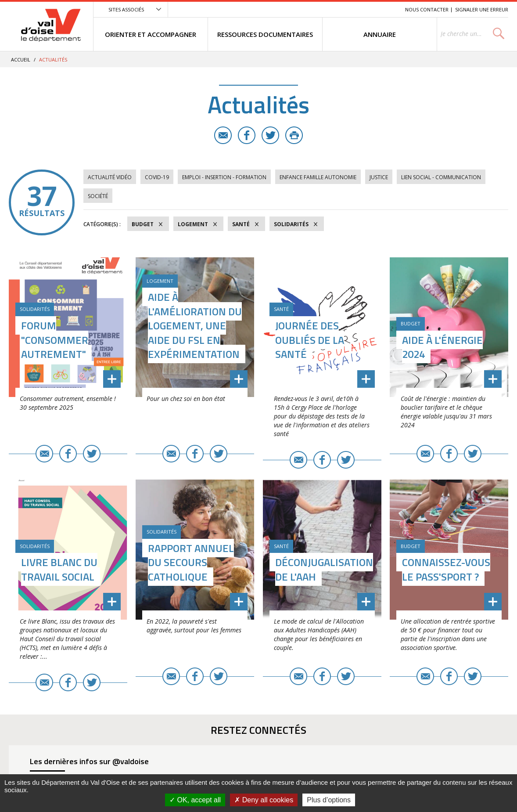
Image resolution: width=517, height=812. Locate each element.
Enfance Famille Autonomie (318, 177)
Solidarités (291, 224)
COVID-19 (157, 177)
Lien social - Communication (441, 177)
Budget (143, 224)
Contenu (357, 9)
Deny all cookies (264, 800)
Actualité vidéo (110, 177)
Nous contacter (427, 9)
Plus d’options (329, 800)
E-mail (223, 135)
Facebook (247, 135)
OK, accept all (195, 800)
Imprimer (294, 135)
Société (98, 196)
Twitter (270, 135)
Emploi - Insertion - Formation (224, 177)
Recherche (386, 9)
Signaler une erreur (482, 9)
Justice (379, 177)
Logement (193, 224)
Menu (334, 9)
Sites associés (126, 9)
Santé (241, 224)
